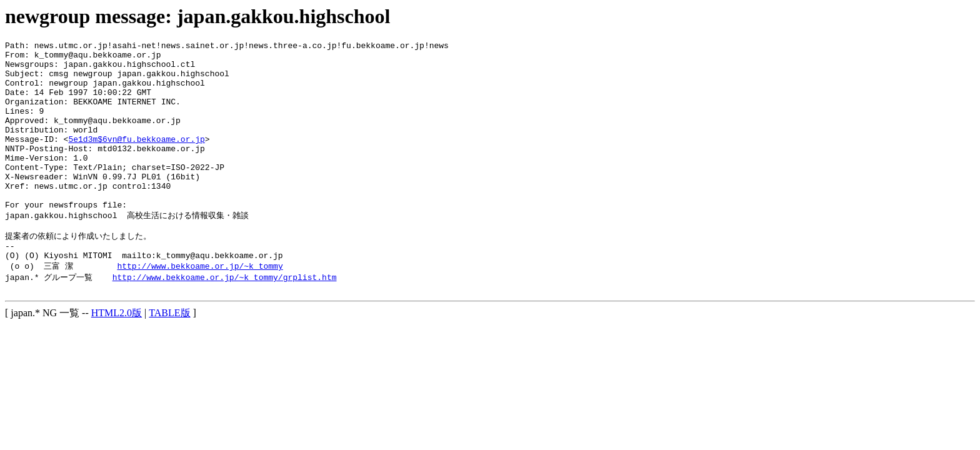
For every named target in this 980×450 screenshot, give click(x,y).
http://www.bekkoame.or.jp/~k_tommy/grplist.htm (225, 319)
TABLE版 (169, 357)
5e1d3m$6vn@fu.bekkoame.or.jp (136, 159)
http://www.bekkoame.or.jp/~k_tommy (200, 307)
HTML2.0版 (117, 357)
